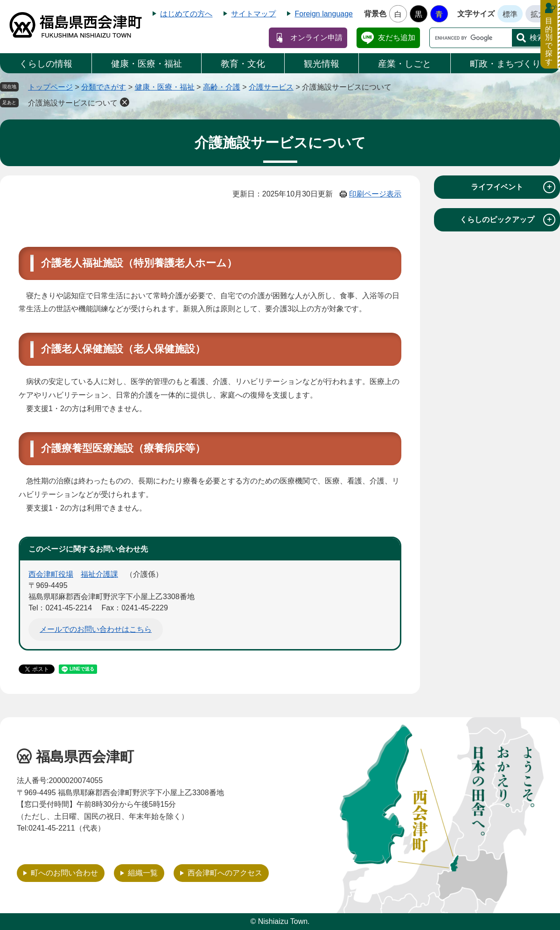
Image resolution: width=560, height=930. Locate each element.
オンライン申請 (316, 38)
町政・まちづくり (505, 64)
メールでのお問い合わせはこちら (96, 629)
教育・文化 (243, 64)
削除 (125, 102)
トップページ (50, 87)
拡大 (538, 14)
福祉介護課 (99, 574)
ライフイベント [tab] (513, 187)
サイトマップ (253, 14)
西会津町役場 (51, 574)
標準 (510, 14)
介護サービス (271, 87)
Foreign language (324, 14)
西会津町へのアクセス (225, 873)
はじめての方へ (186, 14)
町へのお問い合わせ (64, 873)
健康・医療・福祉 (147, 64)
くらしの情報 (46, 64)
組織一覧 (143, 873)
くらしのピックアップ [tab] (507, 220)
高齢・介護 (222, 87)
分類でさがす (104, 87)
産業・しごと (405, 64)
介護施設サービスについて (73, 103)
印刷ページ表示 (375, 194)
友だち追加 (397, 38)
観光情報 (322, 64)
